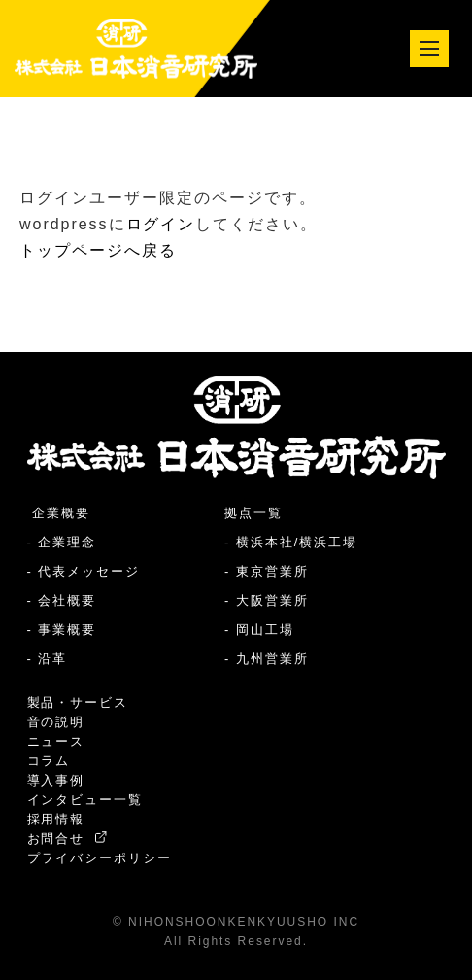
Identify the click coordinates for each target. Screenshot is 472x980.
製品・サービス (78, 702)
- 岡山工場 (259, 630)
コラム (49, 761)
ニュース (56, 741)
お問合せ (67, 839)
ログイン (161, 224)
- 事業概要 (62, 630)
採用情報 (56, 819)
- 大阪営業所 (267, 600)
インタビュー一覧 (85, 800)
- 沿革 (48, 659)
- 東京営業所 (267, 571)
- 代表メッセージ (84, 571)
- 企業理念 (62, 542)
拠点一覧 (253, 513)
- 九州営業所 (267, 659)
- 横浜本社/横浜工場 (291, 542)
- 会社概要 (62, 600)
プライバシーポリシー (100, 858)
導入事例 (56, 780)
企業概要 (59, 513)
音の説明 (56, 722)
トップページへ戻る (98, 250)
